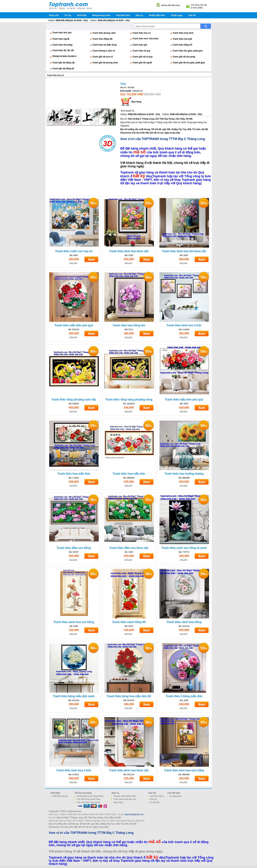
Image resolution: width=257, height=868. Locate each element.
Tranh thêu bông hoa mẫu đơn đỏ (129, 696)
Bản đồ (153, 799)
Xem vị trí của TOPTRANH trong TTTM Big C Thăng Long (163, 139)
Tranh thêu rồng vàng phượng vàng (129, 400)
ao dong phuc (176, 796)
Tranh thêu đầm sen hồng (74, 548)
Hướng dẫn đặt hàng (171, 5)
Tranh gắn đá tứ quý (143, 57)
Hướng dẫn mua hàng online (90, 796)
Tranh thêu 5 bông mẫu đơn (184, 696)
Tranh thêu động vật (103, 39)
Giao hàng (118, 802)
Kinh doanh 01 (128, 111)
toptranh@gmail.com (134, 814)
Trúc (123, 84)
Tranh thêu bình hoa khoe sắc (129, 251)
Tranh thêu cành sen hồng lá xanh (184, 548)
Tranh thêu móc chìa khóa (146, 39)
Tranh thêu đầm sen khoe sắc (129, 548)
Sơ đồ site (155, 802)
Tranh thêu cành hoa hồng (184, 622)
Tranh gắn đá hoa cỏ (103, 57)
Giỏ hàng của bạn (199, 5)
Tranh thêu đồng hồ (182, 45)
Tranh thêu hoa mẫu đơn (74, 474)
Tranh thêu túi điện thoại (105, 45)
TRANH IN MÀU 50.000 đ (64, 56)
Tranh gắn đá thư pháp (184, 57)
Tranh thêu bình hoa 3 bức (184, 325)
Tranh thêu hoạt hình (183, 33)
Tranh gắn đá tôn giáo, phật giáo (189, 63)
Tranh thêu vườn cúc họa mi (74, 251)
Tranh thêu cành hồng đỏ (129, 622)
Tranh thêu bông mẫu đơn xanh (74, 696)
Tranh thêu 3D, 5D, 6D (63, 50)
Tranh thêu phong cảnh (104, 33)
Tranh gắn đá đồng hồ (63, 69)
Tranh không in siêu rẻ (104, 51)
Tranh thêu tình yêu (62, 33)
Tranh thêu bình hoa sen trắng (184, 770)
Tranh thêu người (61, 39)
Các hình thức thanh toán (89, 799)
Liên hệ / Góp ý (157, 796)
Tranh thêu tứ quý (141, 51)
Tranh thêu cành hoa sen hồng (74, 622)
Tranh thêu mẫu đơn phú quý (74, 325)
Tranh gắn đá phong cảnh (105, 63)
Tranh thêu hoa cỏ (142, 33)
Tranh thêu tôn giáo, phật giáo (188, 51)
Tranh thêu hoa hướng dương (184, 474)
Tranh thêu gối (140, 45)
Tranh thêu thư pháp (62, 45)
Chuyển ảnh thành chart (125, 796)
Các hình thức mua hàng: (89, 802)
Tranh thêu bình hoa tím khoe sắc (184, 251)
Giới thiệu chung (60, 796)
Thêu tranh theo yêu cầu (125, 799)
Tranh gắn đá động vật (64, 63)
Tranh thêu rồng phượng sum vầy (74, 400)
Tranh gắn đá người (142, 63)
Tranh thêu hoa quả (182, 39)
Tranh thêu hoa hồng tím (129, 325)
